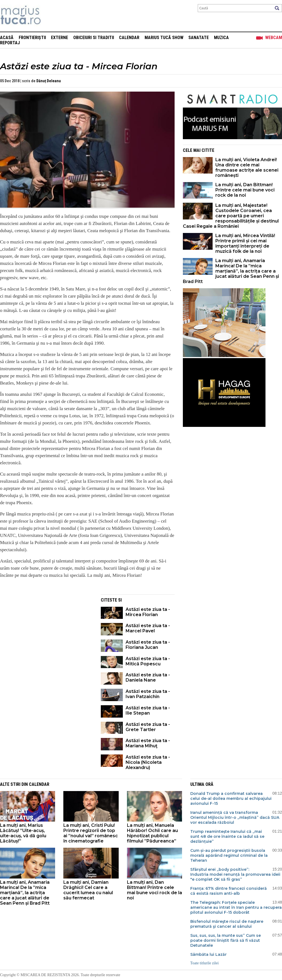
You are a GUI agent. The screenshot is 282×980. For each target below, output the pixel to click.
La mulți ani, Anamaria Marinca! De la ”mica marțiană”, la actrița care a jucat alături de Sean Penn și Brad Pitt (231, 271)
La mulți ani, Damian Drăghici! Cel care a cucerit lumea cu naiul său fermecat (88, 890)
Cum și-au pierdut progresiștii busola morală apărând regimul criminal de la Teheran (229, 855)
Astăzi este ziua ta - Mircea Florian (148, 612)
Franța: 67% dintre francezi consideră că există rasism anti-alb (229, 891)
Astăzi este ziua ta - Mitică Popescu (148, 661)
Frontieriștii (32, 38)
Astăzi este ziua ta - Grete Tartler (148, 727)
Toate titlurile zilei (204, 963)
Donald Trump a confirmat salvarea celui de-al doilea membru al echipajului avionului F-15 (231, 798)
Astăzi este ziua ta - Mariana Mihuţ (148, 743)
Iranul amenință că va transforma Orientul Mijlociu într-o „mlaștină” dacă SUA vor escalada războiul (235, 817)
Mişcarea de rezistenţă (50, 16)
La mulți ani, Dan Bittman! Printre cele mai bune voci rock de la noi (245, 190)
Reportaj (10, 43)
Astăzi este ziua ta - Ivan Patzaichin (148, 694)
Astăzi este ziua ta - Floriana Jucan (148, 645)
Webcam (274, 38)
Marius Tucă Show (164, 38)
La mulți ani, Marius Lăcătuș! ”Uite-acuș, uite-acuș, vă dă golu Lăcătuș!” (23, 833)
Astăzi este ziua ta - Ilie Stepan (148, 710)
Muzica (221, 38)
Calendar (129, 38)
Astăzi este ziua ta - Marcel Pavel (148, 628)
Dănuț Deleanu (49, 81)
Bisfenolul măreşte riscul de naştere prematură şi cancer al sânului (227, 924)
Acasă (7, 38)
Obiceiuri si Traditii (94, 38)
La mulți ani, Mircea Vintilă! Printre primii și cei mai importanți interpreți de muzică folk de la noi (245, 243)
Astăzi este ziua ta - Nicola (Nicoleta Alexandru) (148, 762)
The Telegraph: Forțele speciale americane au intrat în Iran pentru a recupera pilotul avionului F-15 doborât (236, 907)
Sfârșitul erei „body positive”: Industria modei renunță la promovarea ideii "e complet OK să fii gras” (235, 874)
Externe (59, 38)
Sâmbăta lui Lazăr (208, 954)
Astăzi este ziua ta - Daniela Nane (148, 677)
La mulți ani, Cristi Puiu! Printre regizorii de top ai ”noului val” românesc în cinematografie (91, 833)
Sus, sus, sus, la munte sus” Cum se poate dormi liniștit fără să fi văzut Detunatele (226, 940)
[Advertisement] (46, 633)
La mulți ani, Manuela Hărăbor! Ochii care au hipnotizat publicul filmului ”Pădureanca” (152, 833)
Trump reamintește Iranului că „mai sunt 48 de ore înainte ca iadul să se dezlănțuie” (227, 836)
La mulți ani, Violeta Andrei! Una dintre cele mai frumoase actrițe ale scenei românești (247, 168)
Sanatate (199, 38)
